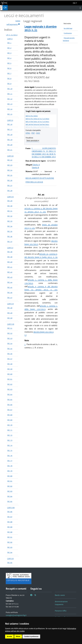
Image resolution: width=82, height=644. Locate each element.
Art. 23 (10, 165)
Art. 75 (10, 450)
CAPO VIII (11, 508)
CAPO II (10, 120)
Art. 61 (10, 379)
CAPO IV (10, 197)
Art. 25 (10, 175)
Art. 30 (10, 206)
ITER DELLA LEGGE (34, 182)
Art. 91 (10, 537)
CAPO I (10, 39)
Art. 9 (9, 84)
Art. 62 (10, 384)
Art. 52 (10, 333)
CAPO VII (11, 324)
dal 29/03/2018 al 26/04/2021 (37, 124)
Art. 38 (10, 252)
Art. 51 (10, 328)
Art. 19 (10, 140)
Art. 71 (10, 430)
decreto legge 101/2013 (43, 332)
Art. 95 (10, 563)
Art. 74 (10, 445)
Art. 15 (10, 114)
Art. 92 (10, 542)
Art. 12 (10, 99)
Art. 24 (10, 170)
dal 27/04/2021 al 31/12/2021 (37, 122)
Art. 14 (10, 109)
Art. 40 (10, 262)
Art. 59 (10, 369)
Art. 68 (10, 415)
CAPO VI (10, 304)
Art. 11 (10, 94)
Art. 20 (10, 145)
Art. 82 (10, 486)
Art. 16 (10, 124)
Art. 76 (10, 456)
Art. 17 (10, 129)
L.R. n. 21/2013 (12, 35)
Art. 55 (10, 349)
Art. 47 (10, 298)
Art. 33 (10, 221)
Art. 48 (10, 308)
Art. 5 (9, 63)
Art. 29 (10, 201)
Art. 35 (10, 231)
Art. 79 (10, 471)
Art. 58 (10, 364)
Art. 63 (10, 389)
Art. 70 (10, 425)
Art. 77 (10, 461)
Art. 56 (10, 354)
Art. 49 (10, 313)
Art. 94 (10, 552)
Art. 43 (10, 277)
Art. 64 (10, 394)
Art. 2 (9, 48)
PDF (33, 133)
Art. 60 (10, 374)
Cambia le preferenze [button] (31, 636)
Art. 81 (10, 481)
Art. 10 (10, 89)
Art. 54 (10, 343)
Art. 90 (10, 532)
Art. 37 (10, 242)
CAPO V (10, 248)
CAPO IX (10, 559)
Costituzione (68, 33)
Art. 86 (10, 512)
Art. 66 (10, 405)
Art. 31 (10, 211)
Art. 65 (10, 400)
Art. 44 (10, 282)
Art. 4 (9, 58)
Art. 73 (10, 440)
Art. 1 (9, 43)
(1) (26, 335)
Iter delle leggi (68, 28)
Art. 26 (10, 180)
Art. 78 (10, 466)
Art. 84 (10, 496)
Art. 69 (10, 420)
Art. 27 (10, 185)
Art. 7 (9, 73)
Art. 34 (10, 226)
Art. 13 (10, 104)
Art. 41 (10, 267)
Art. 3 (9, 53)
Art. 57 (10, 359)
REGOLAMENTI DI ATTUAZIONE (40, 178)
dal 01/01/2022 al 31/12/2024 (37, 119)
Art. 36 (10, 236)
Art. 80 (10, 476)
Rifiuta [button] (18, 636)
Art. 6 (9, 68)
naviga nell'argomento (13, 23)
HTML (28, 133)
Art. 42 (10, 272)
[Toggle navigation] (80, 8)
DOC (38, 133)
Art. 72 (10, 435)
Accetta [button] (9, 636)
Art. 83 (10, 491)
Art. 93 (10, 547)
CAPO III (10, 156)
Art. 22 (10, 160)
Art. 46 (10, 292)
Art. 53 (10, 338)
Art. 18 (10, 135)
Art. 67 (10, 410)
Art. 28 (10, 191)
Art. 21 (10, 150)
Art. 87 (10, 517)
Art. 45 (10, 287)
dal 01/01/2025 (32, 116)
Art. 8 (9, 78)
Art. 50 (10, 318)
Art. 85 (10, 501)
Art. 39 (10, 257)
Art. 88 (10, 522)
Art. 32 (10, 216)
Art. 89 (10, 527)
